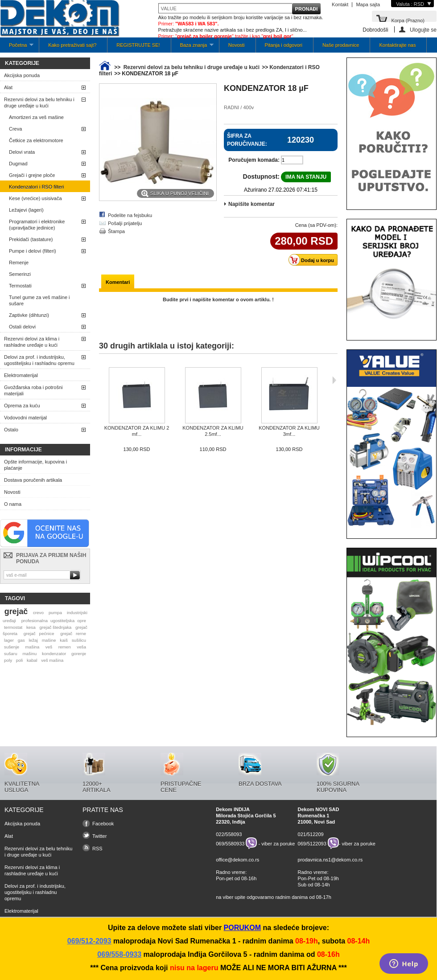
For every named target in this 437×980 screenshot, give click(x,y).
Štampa (116, 231)
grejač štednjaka (55, 627)
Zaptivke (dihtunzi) (29, 315)
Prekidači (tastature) (31, 239)
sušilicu (79, 640)
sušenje (12, 647)
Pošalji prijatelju (125, 223)
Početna (17, 47)
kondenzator (54, 654)
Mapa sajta (368, 4)
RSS (97, 849)
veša (81, 647)
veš (49, 647)
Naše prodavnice (341, 45)
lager (9, 640)
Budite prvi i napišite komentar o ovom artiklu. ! (218, 299)
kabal (32, 660)
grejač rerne (73, 634)
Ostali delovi (22, 327)
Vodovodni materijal (25, 418)
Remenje (19, 262)
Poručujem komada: (254, 160)
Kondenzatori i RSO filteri (37, 187)
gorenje (79, 654)
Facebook (103, 824)
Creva (15, 129)
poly (8, 660)
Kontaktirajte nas (397, 45)
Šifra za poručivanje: (247, 140)
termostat (13, 627)
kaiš (64, 640)
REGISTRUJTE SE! (138, 45)
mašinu (29, 654)
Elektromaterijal (21, 375)
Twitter (99, 836)
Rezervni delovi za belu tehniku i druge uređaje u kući (39, 103)
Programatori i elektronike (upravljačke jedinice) (37, 225)
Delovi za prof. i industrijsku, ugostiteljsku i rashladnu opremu (39, 360)
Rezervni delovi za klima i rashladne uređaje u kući (32, 342)
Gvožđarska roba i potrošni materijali (33, 390)
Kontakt (340, 4)
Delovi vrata (22, 152)
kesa (31, 627)
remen (65, 647)
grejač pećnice (39, 634)
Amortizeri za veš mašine (36, 117)
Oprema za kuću (22, 406)
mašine (49, 640)
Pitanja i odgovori (284, 45)
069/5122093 (312, 843)
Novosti (237, 45)
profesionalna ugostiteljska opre (54, 621)
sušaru (11, 654)
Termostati (20, 286)
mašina (33, 647)
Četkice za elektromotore (36, 140)
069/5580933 (230, 843)
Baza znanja (192, 47)
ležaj (33, 640)
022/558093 (229, 834)
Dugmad (18, 164)
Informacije (23, 450)
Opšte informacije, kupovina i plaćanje (35, 465)
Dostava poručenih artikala (33, 480)
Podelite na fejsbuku (130, 215)
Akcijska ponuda (22, 75)
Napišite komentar (251, 204)
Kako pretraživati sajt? (72, 45)
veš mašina (52, 660)
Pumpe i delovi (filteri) (33, 251)
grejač (16, 611)
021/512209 (311, 834)
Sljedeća (334, 380)
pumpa (55, 613)
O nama (13, 504)
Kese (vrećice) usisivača (35, 198)
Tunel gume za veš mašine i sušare (39, 300)
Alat (8, 87)
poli (19, 660)
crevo (38, 613)
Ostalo (11, 430)
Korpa (408, 20)
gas (21, 640)
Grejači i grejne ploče (32, 175)
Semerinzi (20, 274)
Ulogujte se (423, 30)
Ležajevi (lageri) (26, 210)
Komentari (118, 282)
